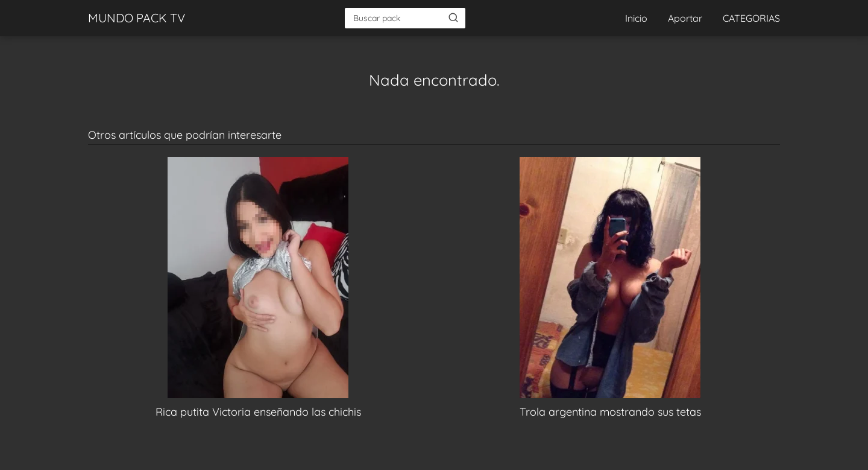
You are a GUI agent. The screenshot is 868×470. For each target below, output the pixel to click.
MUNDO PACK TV (137, 18)
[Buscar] (453, 17)
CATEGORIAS (751, 18)
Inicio (636, 18)
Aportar (685, 18)
